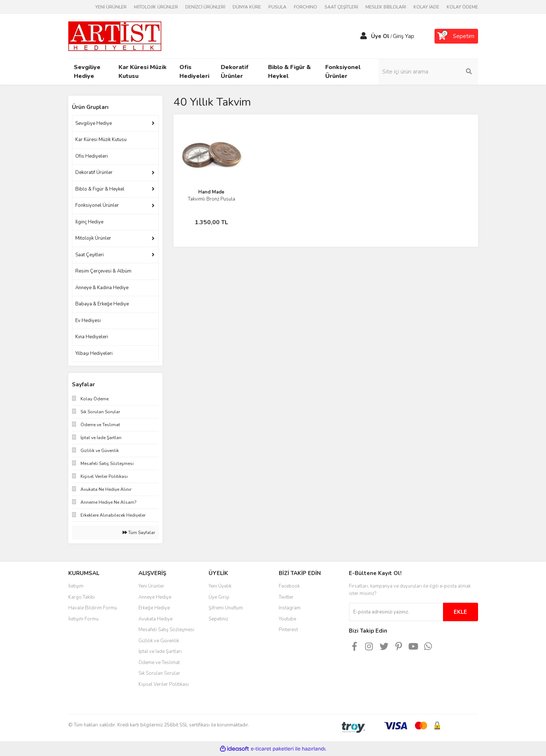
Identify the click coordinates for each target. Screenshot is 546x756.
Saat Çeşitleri (90, 255)
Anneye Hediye (155, 597)
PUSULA (277, 7)
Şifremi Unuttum (226, 608)
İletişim (76, 586)
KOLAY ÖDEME (462, 7)
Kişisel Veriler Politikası (164, 684)
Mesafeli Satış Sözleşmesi (166, 630)
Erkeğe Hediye (154, 608)
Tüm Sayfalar (139, 533)
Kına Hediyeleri (92, 337)
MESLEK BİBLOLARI (386, 7)
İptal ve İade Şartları (160, 651)
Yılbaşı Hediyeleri (94, 353)
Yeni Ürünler (151, 586)
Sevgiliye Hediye (94, 123)
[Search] (428, 72)
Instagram (290, 608)
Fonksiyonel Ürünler (97, 205)
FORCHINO (305, 7)
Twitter (286, 597)
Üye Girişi (219, 597)
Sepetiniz (218, 619)
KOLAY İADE (426, 7)
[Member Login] (364, 36)
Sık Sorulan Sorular (159, 673)
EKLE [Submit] (460, 612)
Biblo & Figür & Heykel (100, 189)
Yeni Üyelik (220, 586)
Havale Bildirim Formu (93, 608)
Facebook (289, 586)
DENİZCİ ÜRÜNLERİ (205, 7)
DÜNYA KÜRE (247, 7)
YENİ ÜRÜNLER (111, 7)
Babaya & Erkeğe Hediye (102, 304)
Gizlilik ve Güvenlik (159, 641)
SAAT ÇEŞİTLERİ (341, 7)
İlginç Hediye (89, 222)
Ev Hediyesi (88, 321)
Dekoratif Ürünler (94, 172)
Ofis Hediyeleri (92, 156)
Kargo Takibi (82, 597)
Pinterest (288, 630)
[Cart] (456, 36)
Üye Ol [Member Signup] (380, 36)
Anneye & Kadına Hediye (102, 288)
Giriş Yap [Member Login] (404, 36)
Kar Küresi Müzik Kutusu (101, 140)
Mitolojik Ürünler (93, 238)
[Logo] (115, 36)
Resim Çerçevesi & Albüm (103, 271)
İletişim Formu (83, 619)
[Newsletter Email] (396, 612)
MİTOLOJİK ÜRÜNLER (156, 7)
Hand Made (211, 192)
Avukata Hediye (155, 619)
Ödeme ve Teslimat (159, 663)
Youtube (287, 619)
